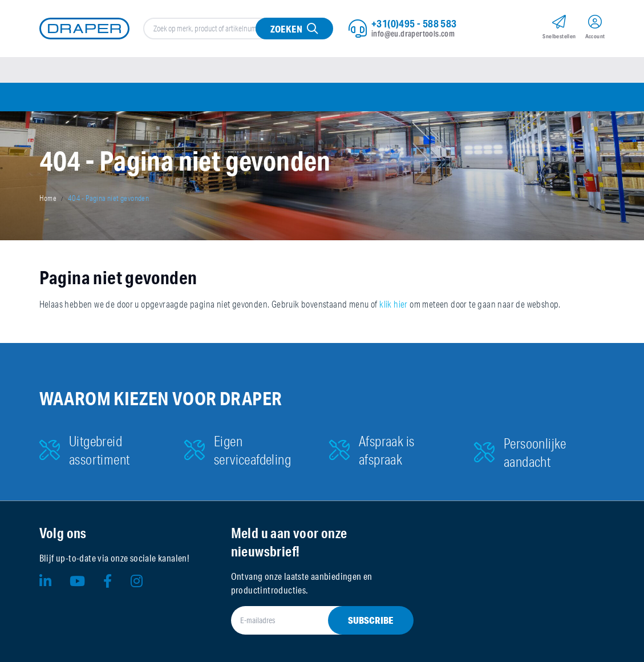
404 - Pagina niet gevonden (108, 198)
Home (48, 198)
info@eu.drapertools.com (413, 34)
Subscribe (371, 620)
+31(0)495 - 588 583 (414, 23)
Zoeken (286, 29)
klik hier (394, 304)
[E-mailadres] (309, 620)
